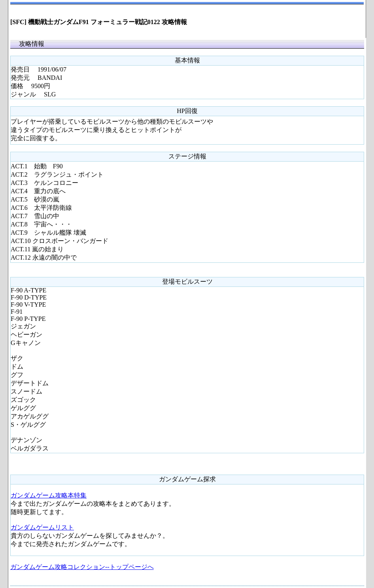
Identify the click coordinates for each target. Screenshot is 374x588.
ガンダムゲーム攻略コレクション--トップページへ (82, 567)
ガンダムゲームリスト (42, 527)
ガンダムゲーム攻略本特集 (49, 495)
